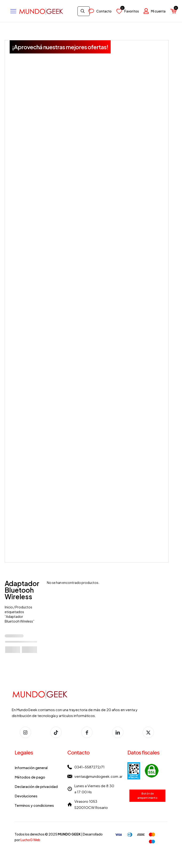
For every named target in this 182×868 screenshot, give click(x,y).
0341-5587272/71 (89, 767)
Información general (31, 768)
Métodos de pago (30, 777)
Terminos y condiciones (34, 805)
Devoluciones (26, 796)
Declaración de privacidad (36, 786)
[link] (143, 771)
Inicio (9, 607)
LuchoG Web (30, 840)
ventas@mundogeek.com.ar (98, 776)
